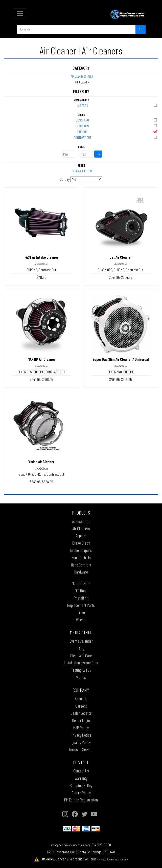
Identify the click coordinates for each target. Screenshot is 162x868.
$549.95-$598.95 (41, 379)
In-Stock (117, 105)
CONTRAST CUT (116, 137)
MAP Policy (81, 728)
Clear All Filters (82, 171)
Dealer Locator (81, 713)
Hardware (81, 572)
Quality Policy (81, 742)
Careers (81, 706)
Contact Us (81, 771)
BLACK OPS (117, 126)
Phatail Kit (81, 598)
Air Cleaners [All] (82, 76)
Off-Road (81, 590)
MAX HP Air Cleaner (41, 359)
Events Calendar (81, 641)
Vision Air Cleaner (41, 461)
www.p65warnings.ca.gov (113, 859)
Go (141, 29)
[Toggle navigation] (20, 13)
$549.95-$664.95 (121, 277)
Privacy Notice (81, 735)
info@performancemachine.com (71, 845)
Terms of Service (81, 749)
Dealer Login (81, 720)
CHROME (118, 131)
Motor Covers (81, 583)
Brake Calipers (81, 550)
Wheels (81, 619)
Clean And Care (81, 655)
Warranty (81, 778)
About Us (81, 699)
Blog (81, 648)
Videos (81, 677)
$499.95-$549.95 (121, 379)
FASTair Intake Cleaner (41, 257)
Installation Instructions (81, 663)
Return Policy (81, 793)
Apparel (81, 535)
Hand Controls (81, 565)
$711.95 (41, 277)
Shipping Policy (81, 785)
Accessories (81, 521)
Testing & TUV (81, 670)
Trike (81, 612)
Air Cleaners (81, 528)
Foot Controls (81, 557)
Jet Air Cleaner (121, 257)
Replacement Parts (81, 605)
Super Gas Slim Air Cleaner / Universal (121, 359)
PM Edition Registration (81, 800)
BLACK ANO (117, 120)
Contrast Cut (47, 270)
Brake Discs (81, 543)
